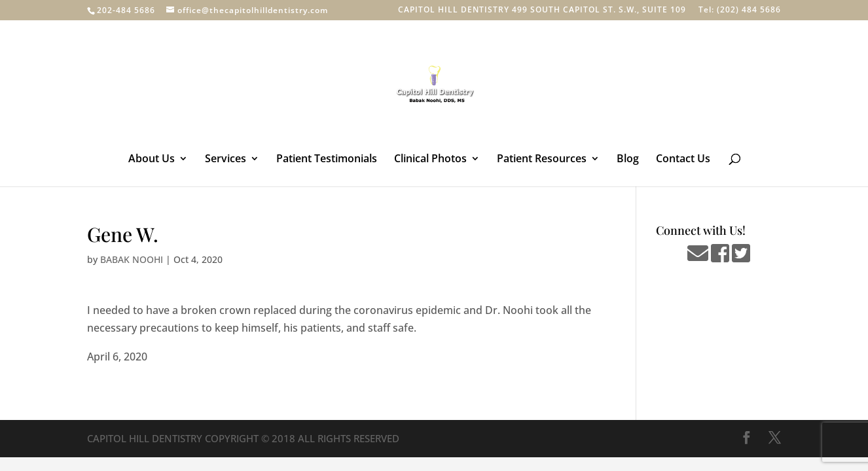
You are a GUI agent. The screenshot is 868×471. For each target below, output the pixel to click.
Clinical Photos (430, 160)
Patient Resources (542, 160)
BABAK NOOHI (132, 259)
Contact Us (683, 160)
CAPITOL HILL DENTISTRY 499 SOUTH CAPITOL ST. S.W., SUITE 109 (542, 10)
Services (226, 160)
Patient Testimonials (327, 160)
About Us (152, 160)
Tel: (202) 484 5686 (740, 10)
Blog (628, 160)
